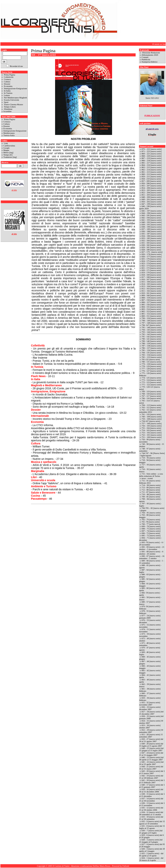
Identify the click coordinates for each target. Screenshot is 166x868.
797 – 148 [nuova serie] (152, 323)
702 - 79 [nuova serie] (151, 519)
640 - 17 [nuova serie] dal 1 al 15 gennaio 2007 (152, 786)
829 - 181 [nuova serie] (151, 247)
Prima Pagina (9, 75)
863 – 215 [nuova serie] (152, 167)
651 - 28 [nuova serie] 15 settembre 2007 (151, 736)
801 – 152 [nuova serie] (152, 314)
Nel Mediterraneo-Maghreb (15, 98)
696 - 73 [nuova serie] (151, 533)
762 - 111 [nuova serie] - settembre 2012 (151, 411)
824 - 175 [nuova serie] (151, 261)
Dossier (7, 84)
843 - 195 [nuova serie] (151, 215)
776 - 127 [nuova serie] (151, 371)
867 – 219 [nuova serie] (152, 158)
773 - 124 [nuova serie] (151, 380)
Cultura (7, 82)
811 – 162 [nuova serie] (152, 291)
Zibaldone (8, 109)
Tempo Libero (10, 107)
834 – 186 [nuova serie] (152, 236)
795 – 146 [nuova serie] (152, 327)
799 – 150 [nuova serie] (152, 318)
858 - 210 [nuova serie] (151, 179)
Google (6, 148)
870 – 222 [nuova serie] (152, 149)
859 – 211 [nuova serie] (152, 176)
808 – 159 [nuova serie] (152, 298)
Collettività (8, 77)
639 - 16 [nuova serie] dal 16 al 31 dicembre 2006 (151, 790)
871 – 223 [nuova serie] (152, 151)
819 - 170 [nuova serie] (151, 273)
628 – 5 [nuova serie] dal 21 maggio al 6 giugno (151, 841)
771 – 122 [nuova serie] (152, 385)
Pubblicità (146, 59)
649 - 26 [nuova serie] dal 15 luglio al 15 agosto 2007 (151, 745)
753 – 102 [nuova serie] (152, 433)
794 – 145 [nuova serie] (152, 330)
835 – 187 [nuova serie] (152, 234)
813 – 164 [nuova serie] (152, 286)
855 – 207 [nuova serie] (152, 186)
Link (6, 143)
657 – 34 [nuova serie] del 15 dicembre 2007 (151, 713)
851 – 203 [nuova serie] (152, 195)
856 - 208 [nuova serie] (151, 183)
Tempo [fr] (8, 155)
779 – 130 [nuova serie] (152, 364)
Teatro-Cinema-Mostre (13, 104)
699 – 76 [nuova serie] (151, 526)
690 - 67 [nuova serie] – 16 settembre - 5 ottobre (152, 557)
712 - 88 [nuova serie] (151, 490)
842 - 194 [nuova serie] (151, 218)
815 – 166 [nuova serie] (152, 282)
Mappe (6, 150)
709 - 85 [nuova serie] (151, 497)
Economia (8, 86)
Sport (6, 102)
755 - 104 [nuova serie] (151, 428)
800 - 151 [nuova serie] (151, 316)
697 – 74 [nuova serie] (151, 531)
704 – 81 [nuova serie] (151, 513)
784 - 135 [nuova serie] (151, 353)
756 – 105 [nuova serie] (152, 426)
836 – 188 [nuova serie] (152, 231)
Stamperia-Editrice (150, 62)
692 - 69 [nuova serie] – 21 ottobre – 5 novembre (152, 548)
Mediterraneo (9, 133)
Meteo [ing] (8, 152)
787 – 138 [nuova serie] (152, 346)
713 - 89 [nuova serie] (151, 487)
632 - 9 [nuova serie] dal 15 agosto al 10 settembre (152, 822)
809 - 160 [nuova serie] (151, 295)
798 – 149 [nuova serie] (152, 321)
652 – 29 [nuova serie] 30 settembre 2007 (151, 731)
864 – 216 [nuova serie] (152, 165)
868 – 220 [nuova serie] (152, 156)
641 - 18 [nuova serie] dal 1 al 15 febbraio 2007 (152, 781)
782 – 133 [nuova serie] (152, 357)
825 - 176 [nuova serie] (151, 259)
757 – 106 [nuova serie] (152, 423)
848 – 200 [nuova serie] (152, 197)
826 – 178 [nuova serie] (152, 254)
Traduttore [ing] (10, 157)
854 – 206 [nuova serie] (152, 188)
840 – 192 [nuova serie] (152, 222)
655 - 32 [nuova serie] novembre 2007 (150, 704)
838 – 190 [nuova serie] (152, 227)
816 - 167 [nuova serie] (151, 279)
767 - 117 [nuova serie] (151, 396)
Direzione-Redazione (151, 53)
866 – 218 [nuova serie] (152, 160)
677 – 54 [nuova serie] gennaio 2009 (150, 617)
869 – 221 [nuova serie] (152, 154)
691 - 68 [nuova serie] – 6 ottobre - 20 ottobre (151, 553)
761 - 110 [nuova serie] (151, 414)
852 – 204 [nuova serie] (152, 192)
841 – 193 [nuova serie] (152, 220)
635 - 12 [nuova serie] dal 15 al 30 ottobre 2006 (151, 809)
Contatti (145, 57)
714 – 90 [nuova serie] (151, 485)
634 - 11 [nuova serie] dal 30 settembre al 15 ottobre (151, 813)
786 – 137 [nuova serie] (152, 348)
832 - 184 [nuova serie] (151, 240)
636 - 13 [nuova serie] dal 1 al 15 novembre (152, 804)
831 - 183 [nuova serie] (151, 243)
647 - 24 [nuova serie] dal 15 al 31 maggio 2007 (151, 754)
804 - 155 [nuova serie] (151, 307)
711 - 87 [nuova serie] (151, 492)
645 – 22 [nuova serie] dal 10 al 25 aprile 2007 (151, 763)
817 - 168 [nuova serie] (151, 277)
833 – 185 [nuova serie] (152, 238)
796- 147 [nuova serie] (151, 325)
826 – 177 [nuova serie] (152, 256)
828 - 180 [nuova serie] (151, 250)
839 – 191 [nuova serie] (152, 224)
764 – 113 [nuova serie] (152, 405)
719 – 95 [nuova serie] (151, 458)
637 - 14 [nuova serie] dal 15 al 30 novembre (151, 800)
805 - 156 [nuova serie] (151, 305)
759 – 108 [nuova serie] (152, 419)
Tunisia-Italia (9, 135)
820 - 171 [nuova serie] (151, 270)
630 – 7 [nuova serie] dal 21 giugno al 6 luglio (151, 832)
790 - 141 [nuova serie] (151, 339)
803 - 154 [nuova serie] (151, 309)
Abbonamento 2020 (150, 55)
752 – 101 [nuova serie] (152, 435)
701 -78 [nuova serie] (151, 522)
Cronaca (7, 79)
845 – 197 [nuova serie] (152, 211)
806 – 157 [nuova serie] (152, 302)
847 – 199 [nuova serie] (152, 204)
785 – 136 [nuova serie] (152, 350)
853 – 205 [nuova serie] (152, 190)
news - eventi (147, 478)
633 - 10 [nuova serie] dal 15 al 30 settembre (151, 818)
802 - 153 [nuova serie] (151, 311)
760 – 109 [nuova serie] (152, 417)
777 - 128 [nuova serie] (151, 369)
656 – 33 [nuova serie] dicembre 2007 (150, 708)
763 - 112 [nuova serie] (151, 407)
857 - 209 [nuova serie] (151, 181)
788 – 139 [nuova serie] (152, 343)
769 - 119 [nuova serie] (151, 391)
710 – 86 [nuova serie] (151, 494)
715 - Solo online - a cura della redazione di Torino (151, 475)
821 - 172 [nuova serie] (151, 268)
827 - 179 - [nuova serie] (152, 252)
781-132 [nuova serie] (151, 359)
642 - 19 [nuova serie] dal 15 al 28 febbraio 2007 (151, 777)
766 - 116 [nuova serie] (151, 398)
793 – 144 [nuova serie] (152, 332)
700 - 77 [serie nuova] (151, 524)
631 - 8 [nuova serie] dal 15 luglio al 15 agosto (152, 827)
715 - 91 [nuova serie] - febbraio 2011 (150, 482)
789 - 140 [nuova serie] (151, 341)
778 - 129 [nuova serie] (151, 366)
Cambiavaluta (9, 146)
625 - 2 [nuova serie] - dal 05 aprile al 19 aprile (151, 854)
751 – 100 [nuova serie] (152, 437)
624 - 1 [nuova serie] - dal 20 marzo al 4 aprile (151, 859)
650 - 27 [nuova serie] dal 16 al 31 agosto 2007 (151, 740)
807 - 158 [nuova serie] (151, 300)
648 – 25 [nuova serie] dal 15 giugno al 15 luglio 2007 (151, 749)
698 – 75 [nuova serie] (151, 529)
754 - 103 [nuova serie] (151, 430)
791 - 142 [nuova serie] (151, 337)
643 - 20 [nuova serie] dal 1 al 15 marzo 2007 (152, 772)
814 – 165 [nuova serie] (152, 284)
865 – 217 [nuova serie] (152, 163)
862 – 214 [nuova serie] (152, 170)
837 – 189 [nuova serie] (152, 229)
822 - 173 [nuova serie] (151, 266)
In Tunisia (8, 93)
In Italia (7, 91)
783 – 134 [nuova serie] (152, 355)
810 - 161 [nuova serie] (151, 293)
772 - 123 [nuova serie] (151, 382)
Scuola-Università (11, 100)
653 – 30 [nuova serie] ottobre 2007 (150, 726)
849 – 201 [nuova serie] (152, 199)
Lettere (7, 95)
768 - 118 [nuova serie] (151, 394)
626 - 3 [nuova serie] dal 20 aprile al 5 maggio (152, 850)
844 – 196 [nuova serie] (152, 213)
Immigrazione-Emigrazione (15, 88)
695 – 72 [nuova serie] (151, 535)
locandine (8, 111)
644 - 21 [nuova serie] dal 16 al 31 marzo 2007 (151, 768)
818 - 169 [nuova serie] (151, 275)
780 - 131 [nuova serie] (151, 362)
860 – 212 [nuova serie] (152, 174)
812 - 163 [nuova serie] (151, 289)
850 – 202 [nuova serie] (152, 202)
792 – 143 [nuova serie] (152, 334)
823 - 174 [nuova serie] (151, 263)
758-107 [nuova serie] (151, 421)
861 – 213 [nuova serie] (152, 172)
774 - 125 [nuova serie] (151, 378)
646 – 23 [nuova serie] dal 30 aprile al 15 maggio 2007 (151, 758)
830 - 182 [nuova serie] (151, 245)
